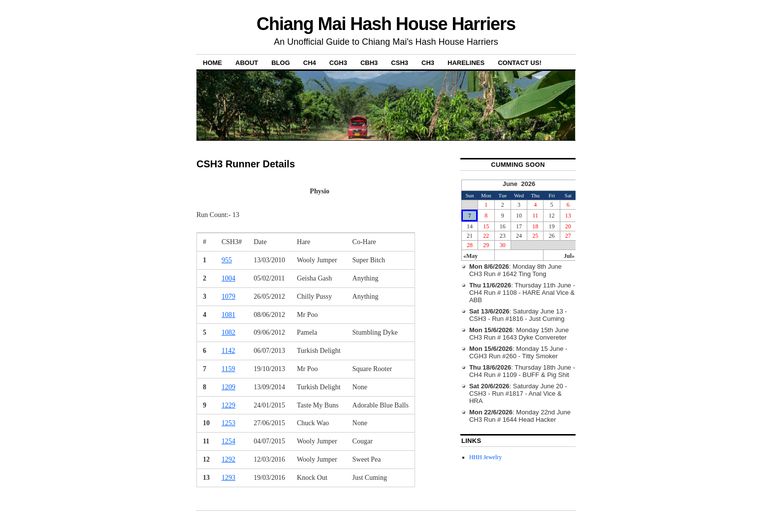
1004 (228, 278)
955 (227, 260)
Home (212, 63)
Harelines (466, 63)
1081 (228, 315)
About (247, 63)
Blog (281, 63)
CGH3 (338, 63)
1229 (228, 405)
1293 (228, 478)
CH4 (310, 63)
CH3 (428, 63)
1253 (228, 423)
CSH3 (400, 63)
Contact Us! (520, 63)
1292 (228, 459)
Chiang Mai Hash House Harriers (386, 24)
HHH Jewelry (485, 457)
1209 (228, 387)
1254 (228, 441)
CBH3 (369, 63)
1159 (228, 369)
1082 (228, 332)
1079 (228, 297)
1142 (228, 351)
